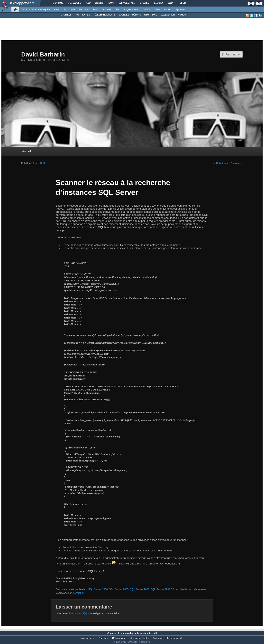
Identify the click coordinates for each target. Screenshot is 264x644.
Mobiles (168, 9)
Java (95, 9)
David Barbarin (43, 54)
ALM (73, 9)
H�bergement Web (175, 638)
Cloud (57, 9)
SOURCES (124, 15)
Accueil (27, 151)
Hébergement (119, 638)
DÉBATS (137, 15)
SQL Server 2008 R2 (162, 589)
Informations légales (139, 638)
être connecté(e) (78, 613)
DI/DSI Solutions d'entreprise (35, 9)
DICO (155, 15)
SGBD (146, 9)
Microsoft (84, 9)
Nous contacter (87, 638)
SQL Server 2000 (98, 589)
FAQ (77, 15)
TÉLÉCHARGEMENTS (104, 15)
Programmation (131, 9)
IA (65, 9)
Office (157, 9)
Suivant (237, 163)
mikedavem (185, 589)
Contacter (112, 633)
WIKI (146, 15)
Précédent (221, 163)
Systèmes (181, 9)
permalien (79, 593)
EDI (117, 9)
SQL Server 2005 (119, 589)
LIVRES (86, 15)
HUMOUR (183, 15)
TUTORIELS (65, 15)
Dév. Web (106, 9)
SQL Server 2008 (140, 589)
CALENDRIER (168, 15)
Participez (103, 638)
